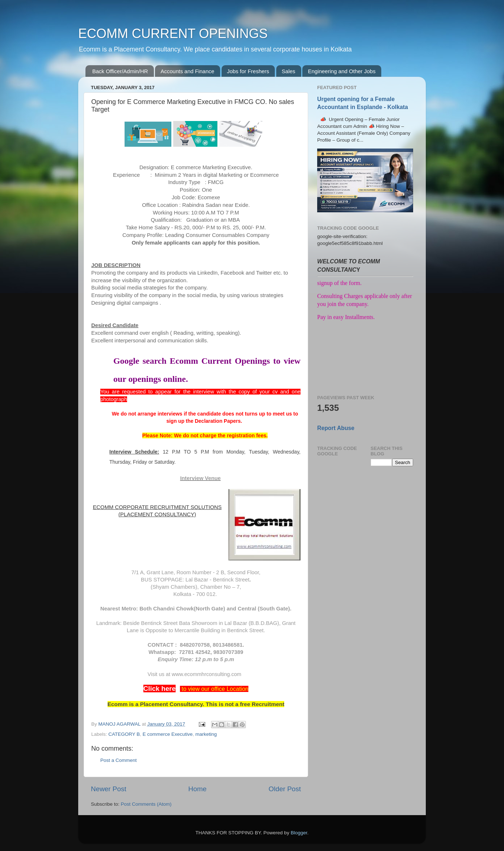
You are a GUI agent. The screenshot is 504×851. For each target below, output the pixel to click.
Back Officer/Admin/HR (120, 71)
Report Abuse (336, 428)
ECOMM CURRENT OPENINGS (173, 34)
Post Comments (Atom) (146, 804)
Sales (289, 71)
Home (197, 789)
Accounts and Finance (187, 71)
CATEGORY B (124, 734)
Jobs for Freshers (248, 71)
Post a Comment (119, 760)
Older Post (285, 789)
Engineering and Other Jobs (342, 71)
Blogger (299, 833)
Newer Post (109, 789)
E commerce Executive (168, 734)
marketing (206, 734)
